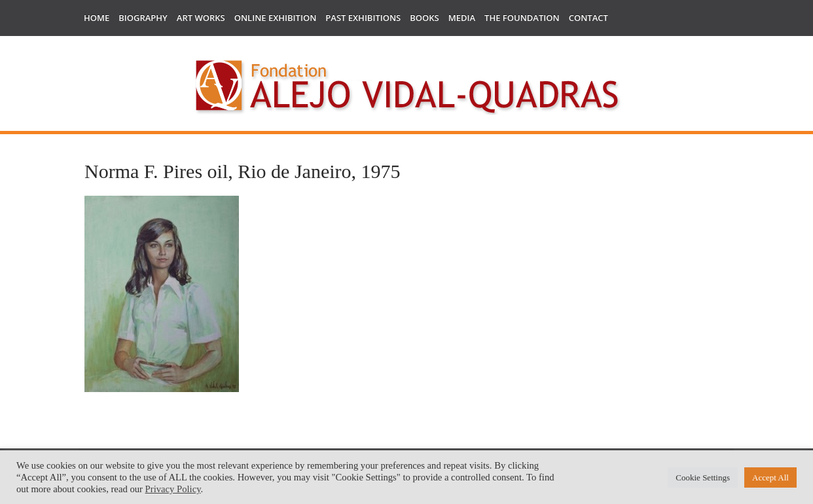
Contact (588, 18)
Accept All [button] (770, 477)
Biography (143, 18)
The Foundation (522, 18)
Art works (201, 18)
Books (424, 18)
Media (462, 18)
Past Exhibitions (363, 18)
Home (97, 18)
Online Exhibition (276, 18)
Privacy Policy (173, 489)
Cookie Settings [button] (703, 477)
